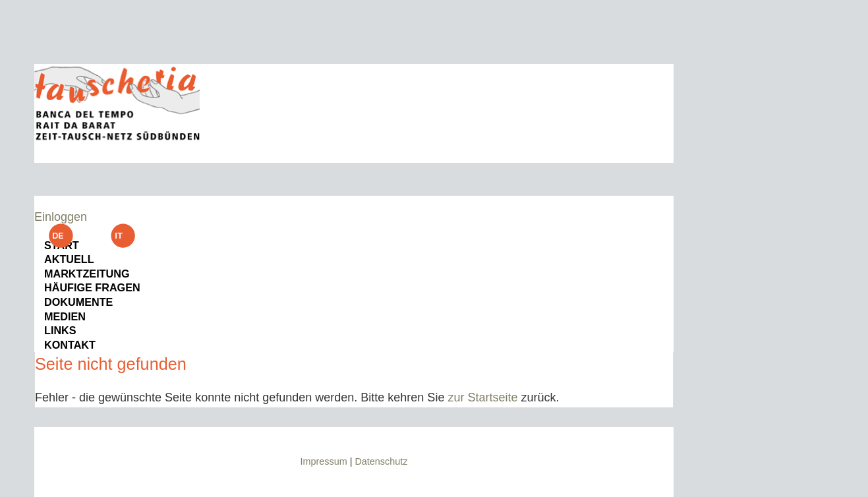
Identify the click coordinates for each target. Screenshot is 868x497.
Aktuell (69, 259)
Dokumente (78, 302)
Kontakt (70, 345)
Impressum (324, 461)
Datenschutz (381, 461)
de (61, 235)
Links (60, 330)
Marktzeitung (87, 274)
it (123, 235)
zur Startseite (482, 397)
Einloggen (61, 217)
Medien (65, 316)
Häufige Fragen (92, 287)
